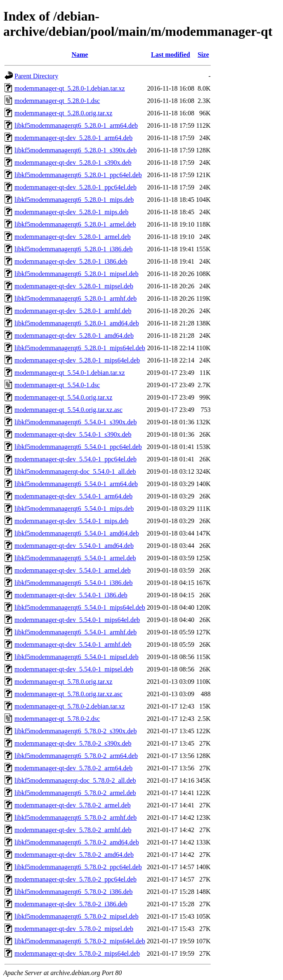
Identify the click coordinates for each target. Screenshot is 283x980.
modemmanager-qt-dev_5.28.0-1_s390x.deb (73, 163)
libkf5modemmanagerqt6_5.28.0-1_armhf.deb (75, 298)
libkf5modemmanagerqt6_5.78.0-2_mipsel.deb (77, 916)
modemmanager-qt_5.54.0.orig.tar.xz (63, 397)
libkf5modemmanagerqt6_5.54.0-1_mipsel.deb (77, 657)
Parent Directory (36, 76)
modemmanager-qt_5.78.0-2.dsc (57, 719)
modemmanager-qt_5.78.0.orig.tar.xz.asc (68, 694)
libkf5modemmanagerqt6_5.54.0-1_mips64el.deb (80, 607)
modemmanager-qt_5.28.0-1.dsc (57, 101)
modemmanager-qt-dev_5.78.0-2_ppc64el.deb (75, 879)
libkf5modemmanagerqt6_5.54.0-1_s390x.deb (75, 422)
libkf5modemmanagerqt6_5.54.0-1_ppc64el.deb (78, 447)
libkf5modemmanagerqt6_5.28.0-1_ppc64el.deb (78, 175)
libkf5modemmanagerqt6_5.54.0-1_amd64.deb (77, 533)
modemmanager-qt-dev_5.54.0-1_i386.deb (71, 595)
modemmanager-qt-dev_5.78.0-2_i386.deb (71, 904)
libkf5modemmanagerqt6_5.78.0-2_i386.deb (74, 892)
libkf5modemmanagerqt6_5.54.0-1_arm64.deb (76, 484)
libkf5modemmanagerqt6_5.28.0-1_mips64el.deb (80, 348)
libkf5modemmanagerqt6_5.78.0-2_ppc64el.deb (78, 867)
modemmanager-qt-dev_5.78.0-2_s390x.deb (73, 743)
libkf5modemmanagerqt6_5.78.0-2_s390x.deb (75, 731)
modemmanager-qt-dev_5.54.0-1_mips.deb (72, 521)
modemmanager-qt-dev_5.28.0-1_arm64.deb (73, 138)
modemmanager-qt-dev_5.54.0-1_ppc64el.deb (75, 459)
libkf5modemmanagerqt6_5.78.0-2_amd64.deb (77, 842)
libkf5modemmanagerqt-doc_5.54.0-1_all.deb (75, 471)
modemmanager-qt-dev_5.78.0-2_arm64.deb (73, 768)
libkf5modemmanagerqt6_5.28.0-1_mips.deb (74, 200)
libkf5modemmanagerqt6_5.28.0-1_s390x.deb (75, 150)
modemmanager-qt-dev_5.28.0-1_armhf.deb (73, 311)
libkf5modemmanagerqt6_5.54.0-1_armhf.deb (75, 632)
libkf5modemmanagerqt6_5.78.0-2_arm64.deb (76, 756)
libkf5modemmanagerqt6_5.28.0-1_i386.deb (74, 249)
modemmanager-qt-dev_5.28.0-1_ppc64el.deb (75, 187)
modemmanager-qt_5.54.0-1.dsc (57, 385)
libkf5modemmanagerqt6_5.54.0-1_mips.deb (74, 509)
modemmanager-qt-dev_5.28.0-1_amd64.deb (74, 336)
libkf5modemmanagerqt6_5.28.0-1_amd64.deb (77, 323)
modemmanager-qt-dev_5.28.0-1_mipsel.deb (74, 286)
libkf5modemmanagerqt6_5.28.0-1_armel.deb (75, 224)
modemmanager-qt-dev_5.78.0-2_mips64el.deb (77, 953)
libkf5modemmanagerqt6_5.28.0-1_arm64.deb (76, 125)
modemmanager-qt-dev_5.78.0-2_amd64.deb (74, 855)
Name (80, 55)
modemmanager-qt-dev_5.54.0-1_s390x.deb (73, 434)
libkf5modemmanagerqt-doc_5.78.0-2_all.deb (75, 780)
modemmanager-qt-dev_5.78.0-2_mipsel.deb (74, 929)
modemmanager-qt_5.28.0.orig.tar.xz (63, 113)
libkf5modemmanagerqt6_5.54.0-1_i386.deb (74, 583)
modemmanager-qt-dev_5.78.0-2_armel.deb (73, 805)
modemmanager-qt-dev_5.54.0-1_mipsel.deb (74, 669)
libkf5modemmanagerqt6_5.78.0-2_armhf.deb (75, 817)
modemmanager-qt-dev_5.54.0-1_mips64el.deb (77, 620)
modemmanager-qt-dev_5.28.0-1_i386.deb (71, 261)
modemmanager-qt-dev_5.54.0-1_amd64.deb (74, 546)
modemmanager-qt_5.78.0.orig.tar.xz (63, 682)
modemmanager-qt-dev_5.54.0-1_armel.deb (73, 570)
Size (203, 55)
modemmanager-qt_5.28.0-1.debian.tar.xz (70, 88)
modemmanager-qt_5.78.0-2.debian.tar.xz (70, 706)
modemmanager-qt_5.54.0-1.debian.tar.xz (70, 373)
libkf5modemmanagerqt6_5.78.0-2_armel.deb (75, 793)
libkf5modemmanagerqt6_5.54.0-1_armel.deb (75, 558)
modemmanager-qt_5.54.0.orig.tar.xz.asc (68, 410)
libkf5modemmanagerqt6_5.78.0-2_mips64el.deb (80, 941)
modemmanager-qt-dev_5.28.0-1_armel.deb (73, 237)
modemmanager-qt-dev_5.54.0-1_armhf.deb (73, 644)
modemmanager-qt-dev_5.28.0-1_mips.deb (72, 212)
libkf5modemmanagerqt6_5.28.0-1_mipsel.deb (77, 274)
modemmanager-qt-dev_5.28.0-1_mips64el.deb (77, 360)
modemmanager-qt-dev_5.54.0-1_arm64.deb (73, 496)
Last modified (171, 55)
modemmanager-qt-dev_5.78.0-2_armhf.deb (73, 830)
